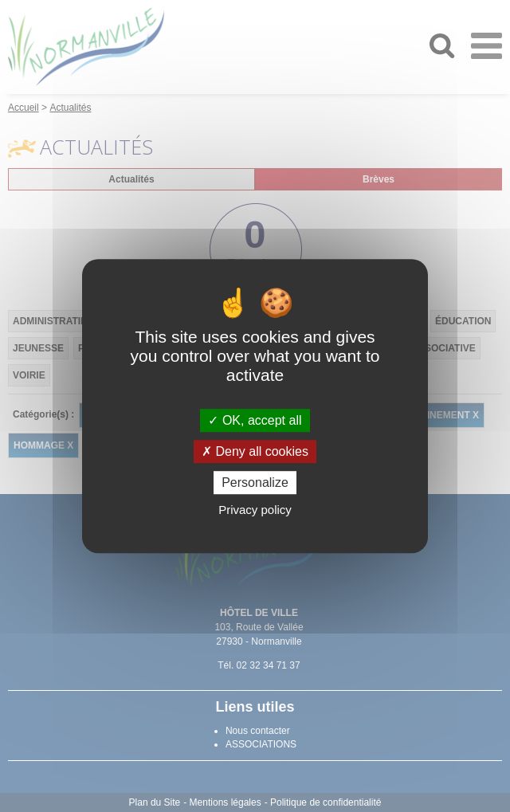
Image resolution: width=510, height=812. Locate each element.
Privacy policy (255, 510)
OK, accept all (255, 420)
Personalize (255, 482)
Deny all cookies (255, 451)
